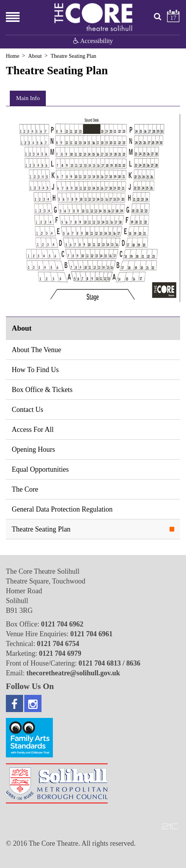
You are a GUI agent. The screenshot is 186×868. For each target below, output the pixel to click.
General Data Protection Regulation (62, 509)
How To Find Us (35, 370)
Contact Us (28, 410)
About (35, 56)
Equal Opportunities (40, 469)
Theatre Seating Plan (41, 529)
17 (173, 18)
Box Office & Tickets (42, 390)
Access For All (33, 430)
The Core (25, 489)
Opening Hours (33, 449)
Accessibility (93, 41)
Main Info (28, 98)
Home (13, 56)
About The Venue (36, 350)
